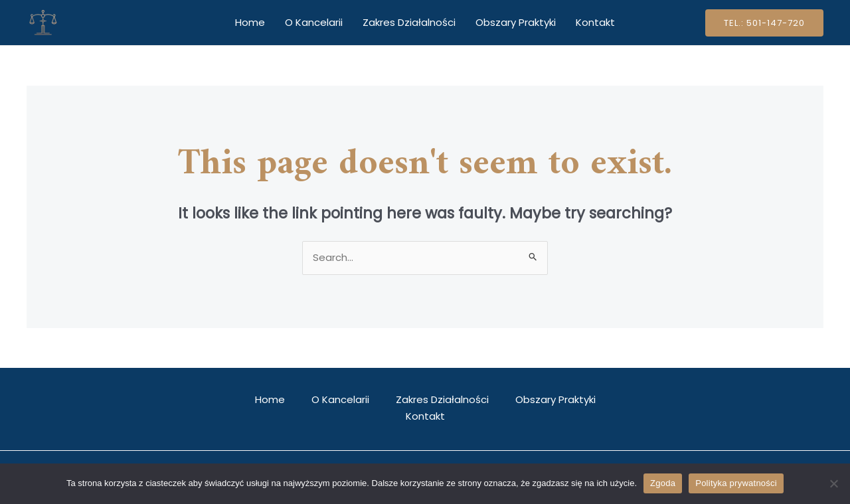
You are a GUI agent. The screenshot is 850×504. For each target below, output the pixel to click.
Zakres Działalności (409, 22)
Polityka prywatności (736, 483)
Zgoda (663, 483)
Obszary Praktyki (516, 22)
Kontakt (595, 22)
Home (250, 22)
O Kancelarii (314, 22)
